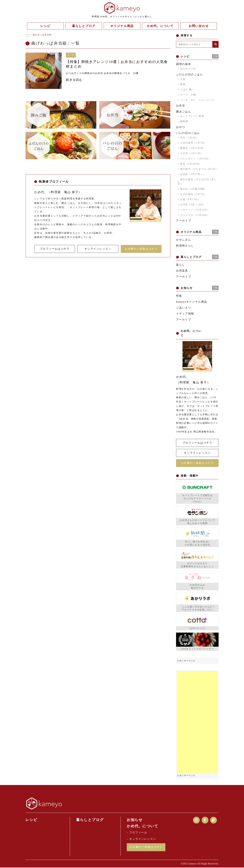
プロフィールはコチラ (55, 249)
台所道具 (182, 271)
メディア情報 (185, 314)
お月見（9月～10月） (193, 205)
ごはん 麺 (186, 90)
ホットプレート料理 (192, 116)
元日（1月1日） (190, 138)
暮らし (181, 265)
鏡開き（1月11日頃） (193, 148)
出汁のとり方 (188, 69)
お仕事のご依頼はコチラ (141, 249)
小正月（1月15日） (192, 153)
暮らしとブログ (90, 820)
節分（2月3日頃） (191, 164)
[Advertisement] (197, 722)
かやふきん (184, 240)
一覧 (215, 56)
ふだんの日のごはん (189, 74)
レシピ (31, 820)
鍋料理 (184, 121)
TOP (28, 35)
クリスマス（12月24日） (195, 215)
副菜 (183, 84)
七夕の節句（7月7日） (194, 194)
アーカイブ (184, 221)
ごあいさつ (184, 308)
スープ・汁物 (188, 95)
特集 (179, 296)
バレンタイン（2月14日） (196, 159)
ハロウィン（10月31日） (195, 210)
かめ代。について (143, 826)
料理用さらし (185, 246)
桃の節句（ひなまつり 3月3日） (199, 169)
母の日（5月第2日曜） (194, 189)
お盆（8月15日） (190, 199)
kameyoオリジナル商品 (192, 302)
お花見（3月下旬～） (193, 174)
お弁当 (181, 105)
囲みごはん (184, 112)
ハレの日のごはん (188, 133)
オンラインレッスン (98, 249)
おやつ (181, 127)
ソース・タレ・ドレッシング (197, 100)
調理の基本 (184, 64)
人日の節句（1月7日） (194, 143)
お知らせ (135, 820)
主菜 (183, 79)
